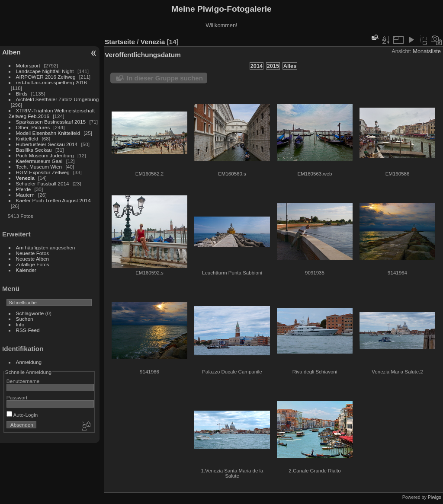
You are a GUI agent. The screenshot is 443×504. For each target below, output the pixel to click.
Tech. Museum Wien (39, 167)
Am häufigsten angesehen (46, 247)
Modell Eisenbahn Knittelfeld (48, 133)
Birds (22, 94)
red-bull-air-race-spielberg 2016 (51, 82)
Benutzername (23, 381)
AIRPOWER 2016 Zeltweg (46, 77)
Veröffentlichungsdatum (143, 55)
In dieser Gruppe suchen (165, 78)
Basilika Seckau (34, 150)
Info (20, 324)
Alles (290, 66)
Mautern (25, 195)
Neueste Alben (33, 259)
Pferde (24, 189)
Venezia (25, 178)
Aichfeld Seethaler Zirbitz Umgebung (58, 99)
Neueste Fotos (33, 253)
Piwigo (435, 497)
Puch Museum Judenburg (45, 155)
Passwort (17, 397)
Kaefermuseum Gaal (39, 161)
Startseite (120, 42)
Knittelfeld (27, 139)
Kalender (26, 270)
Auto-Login (22, 415)
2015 (273, 66)
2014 (257, 66)
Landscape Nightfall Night (45, 71)
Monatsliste (427, 51)
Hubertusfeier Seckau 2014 (47, 144)
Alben (11, 52)
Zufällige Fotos (33, 264)
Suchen (25, 319)
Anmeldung (29, 362)
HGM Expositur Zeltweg (43, 172)
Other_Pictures (33, 127)
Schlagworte (30, 313)
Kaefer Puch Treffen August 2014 (53, 200)
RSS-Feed (28, 330)
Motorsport (28, 65)
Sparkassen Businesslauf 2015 (51, 122)
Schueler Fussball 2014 (43, 183)
